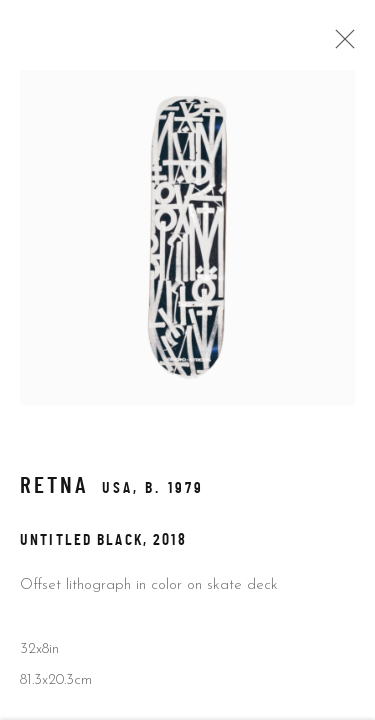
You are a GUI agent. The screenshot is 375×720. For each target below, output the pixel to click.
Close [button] (340, 45)
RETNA (54, 490)
